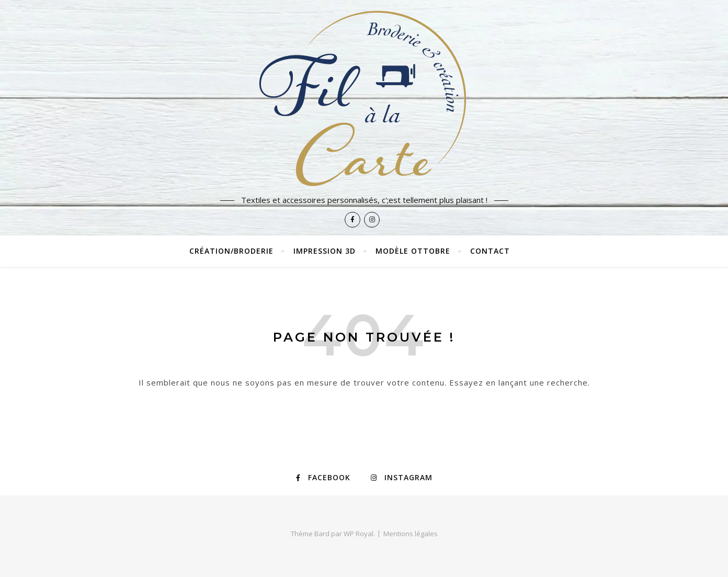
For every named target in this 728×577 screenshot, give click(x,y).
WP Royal (359, 534)
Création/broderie (231, 251)
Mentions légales (411, 534)
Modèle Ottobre (413, 251)
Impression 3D (325, 251)
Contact (490, 251)
